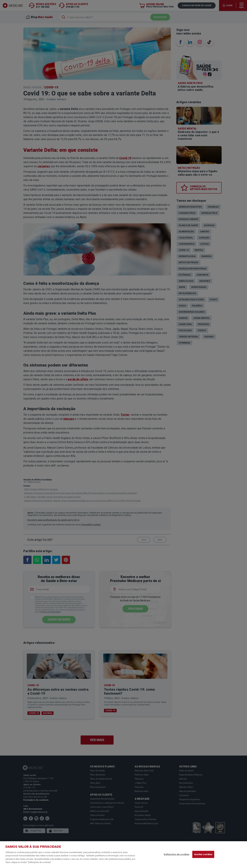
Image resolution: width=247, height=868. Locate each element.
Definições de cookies (177, 854)
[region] (123, 855)
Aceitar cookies (203, 854)
